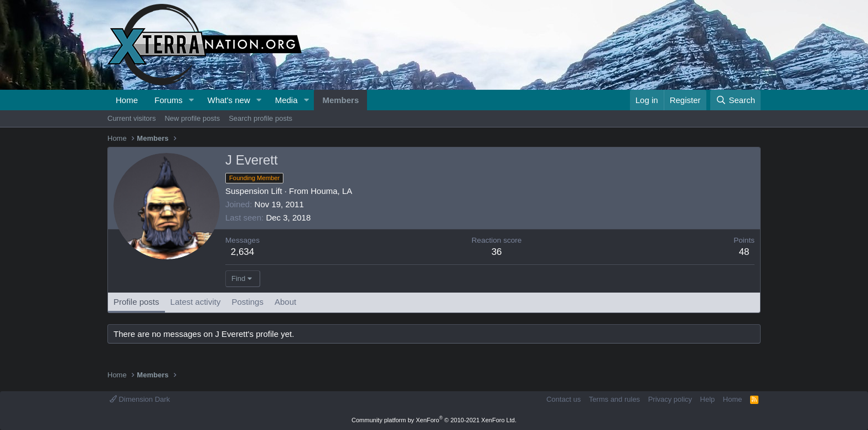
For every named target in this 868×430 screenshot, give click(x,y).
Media (286, 100)
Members (340, 100)
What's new (229, 100)
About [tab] (285, 302)
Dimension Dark (140, 399)
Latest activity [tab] (196, 302)
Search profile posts (260, 118)
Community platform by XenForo (434, 420)
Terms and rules (614, 399)
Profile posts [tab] (136, 302)
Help (708, 399)
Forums (169, 100)
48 (744, 252)
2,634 (243, 252)
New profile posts (192, 118)
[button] (192, 100)
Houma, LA (331, 191)
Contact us (564, 399)
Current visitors (131, 118)
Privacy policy (670, 399)
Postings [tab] (247, 302)
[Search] (735, 100)
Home (127, 100)
